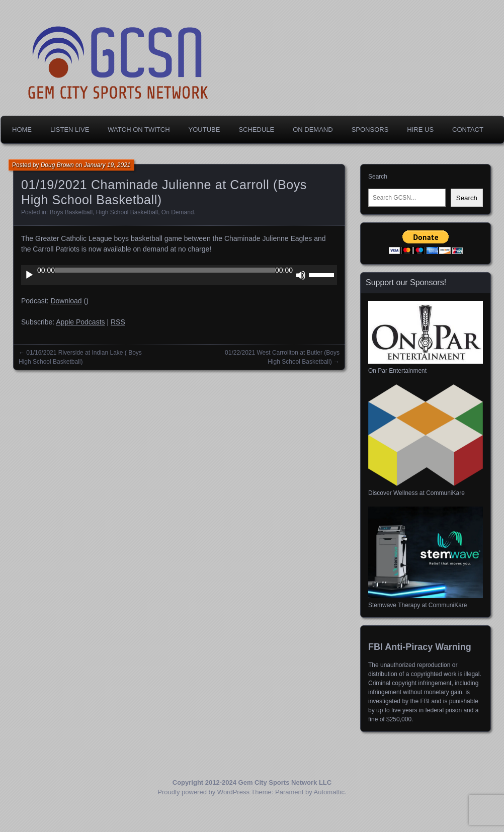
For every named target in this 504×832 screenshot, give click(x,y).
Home (22, 130)
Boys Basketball (71, 212)
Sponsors (370, 130)
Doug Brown (57, 165)
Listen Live (70, 130)
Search (378, 177)
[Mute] (301, 275)
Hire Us (420, 130)
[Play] (29, 275)
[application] (179, 275)
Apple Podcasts (80, 322)
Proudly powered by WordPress (203, 792)
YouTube (204, 130)
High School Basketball (127, 212)
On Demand (313, 130)
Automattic (329, 792)
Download (66, 301)
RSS (118, 322)
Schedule (256, 130)
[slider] (165, 270)
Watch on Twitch (139, 130)
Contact (468, 130)
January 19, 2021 (107, 165)
